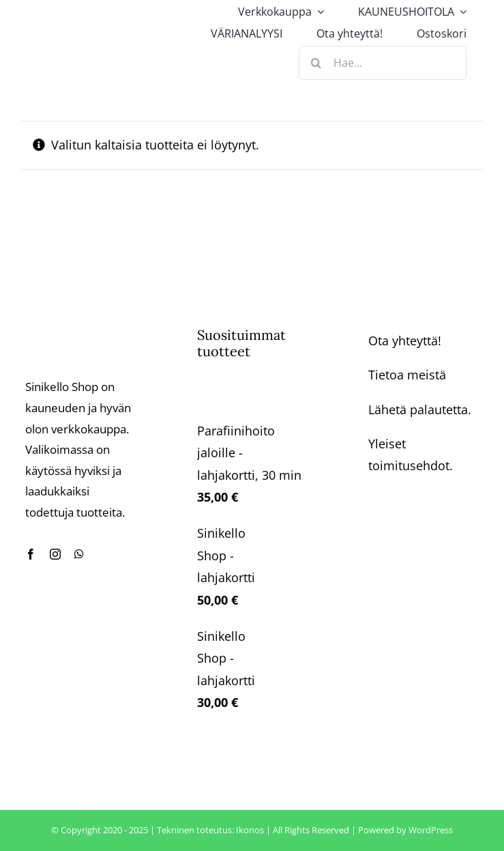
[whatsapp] (79, 554)
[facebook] (31, 554)
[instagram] (55, 554)
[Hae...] (383, 63)
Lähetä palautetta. (420, 409)
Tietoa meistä (407, 375)
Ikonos (250, 830)
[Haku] (316, 63)
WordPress (431, 830)
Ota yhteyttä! (405, 341)
